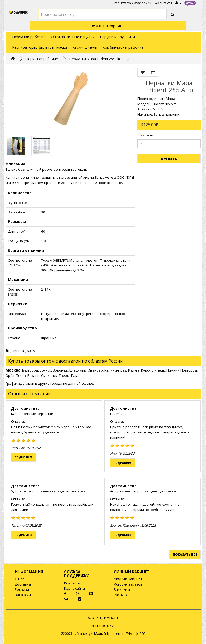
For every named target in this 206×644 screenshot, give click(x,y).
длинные (18, 351)
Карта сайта (75, 588)
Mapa (171, 99)
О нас (19, 579)
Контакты (163, 3)
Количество (146, 135)
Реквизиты (24, 589)
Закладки (122, 589)
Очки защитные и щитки (73, 37)
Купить (169, 159)
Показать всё (185, 555)
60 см (31, 351)
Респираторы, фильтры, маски (40, 47)
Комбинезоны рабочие (123, 47)
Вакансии (23, 595)
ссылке (87, 383)
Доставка (23, 584)
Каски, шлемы (85, 47)
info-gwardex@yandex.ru (132, 3)
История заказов (128, 584)
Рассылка (122, 595)
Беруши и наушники (117, 37)
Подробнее (23, 457)
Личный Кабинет (128, 579)
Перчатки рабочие (29, 37)
